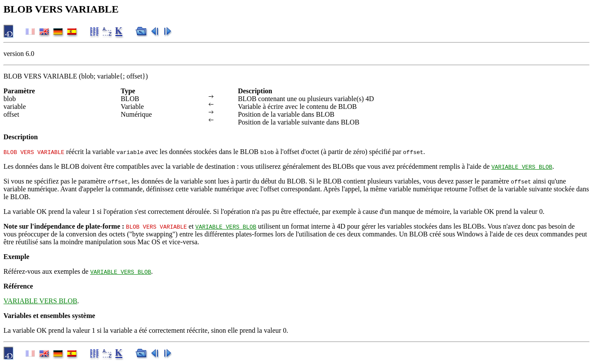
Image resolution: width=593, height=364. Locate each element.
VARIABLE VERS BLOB (522, 167)
